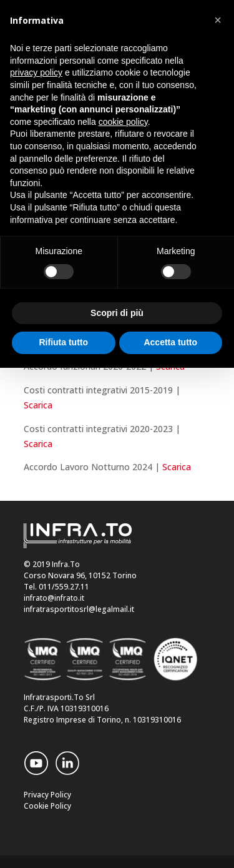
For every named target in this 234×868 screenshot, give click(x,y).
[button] (218, 20)
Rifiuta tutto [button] (63, 342)
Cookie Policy (47, 806)
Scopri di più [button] (117, 313)
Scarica (38, 405)
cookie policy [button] (123, 122)
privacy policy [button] (36, 72)
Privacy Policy (47, 795)
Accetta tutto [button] (170, 342)
